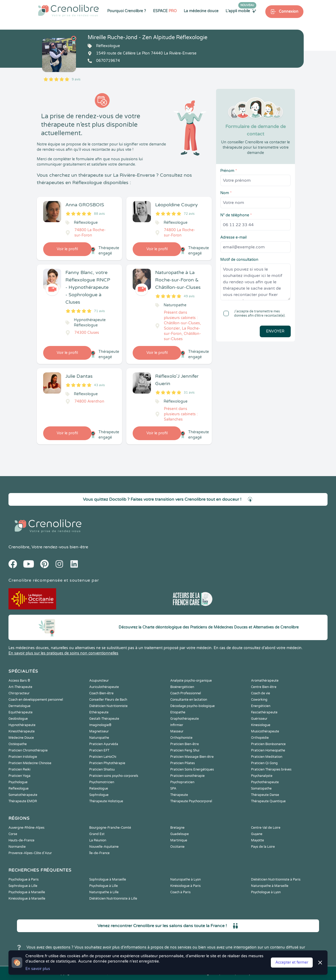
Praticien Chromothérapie (28, 750)
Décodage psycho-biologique (192, 706)
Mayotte (257, 840)
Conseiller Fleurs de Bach (108, 700)
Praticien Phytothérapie (107, 763)
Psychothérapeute (265, 782)
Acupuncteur (99, 681)
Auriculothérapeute (104, 687)
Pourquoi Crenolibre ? (127, 11)
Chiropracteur (19, 693)
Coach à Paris (180, 892)
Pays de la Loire (263, 847)
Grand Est (97, 834)
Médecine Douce (21, 738)
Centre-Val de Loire (266, 828)
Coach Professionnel (186, 693)
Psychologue (18, 782)
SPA (173, 788)
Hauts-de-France (21, 840)
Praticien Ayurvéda (104, 744)
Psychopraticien (182, 782)
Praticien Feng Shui (185, 750)
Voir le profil (67, 249)
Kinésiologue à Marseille (27, 899)
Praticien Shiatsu (102, 769)
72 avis (189, 214)
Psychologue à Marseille (27, 892)
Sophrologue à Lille (23, 886)
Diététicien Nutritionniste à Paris (276, 879)
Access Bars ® (19, 681)
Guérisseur (259, 719)
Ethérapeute (99, 712)
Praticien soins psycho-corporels (114, 776)
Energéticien (261, 706)
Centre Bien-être (264, 687)
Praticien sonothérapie (187, 776)
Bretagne (177, 828)
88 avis (99, 214)
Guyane (257, 834)
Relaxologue (99, 788)
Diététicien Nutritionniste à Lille (113, 899)
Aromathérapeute (265, 681)
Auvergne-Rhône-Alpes (26, 828)
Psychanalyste (262, 776)
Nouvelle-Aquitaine (104, 847)
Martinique (179, 840)
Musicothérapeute (265, 731)
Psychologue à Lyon (266, 892)
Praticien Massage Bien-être (192, 757)
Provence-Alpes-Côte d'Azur (30, 853)
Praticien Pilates (183, 763)
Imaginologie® (100, 725)
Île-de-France (99, 853)
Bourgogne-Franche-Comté (110, 828)
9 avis (76, 79)
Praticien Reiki (19, 769)
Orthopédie (260, 738)
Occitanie (177, 847)
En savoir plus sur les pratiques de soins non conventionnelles (63, 653)
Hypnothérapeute (22, 725)
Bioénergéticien (182, 687)
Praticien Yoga (19, 776)
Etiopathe (178, 712)
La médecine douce (201, 11)
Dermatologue (19, 706)
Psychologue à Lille (104, 886)
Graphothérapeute (185, 719)
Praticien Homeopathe (268, 750)
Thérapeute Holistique (106, 801)
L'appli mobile (241, 11)
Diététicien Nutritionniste (108, 706)
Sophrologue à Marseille (108, 879)
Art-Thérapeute (20, 687)
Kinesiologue (261, 725)
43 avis (99, 385)
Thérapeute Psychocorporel (191, 801)
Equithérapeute (21, 712)
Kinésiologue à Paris (185, 886)
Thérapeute (179, 795)
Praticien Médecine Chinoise (30, 763)
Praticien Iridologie (23, 757)
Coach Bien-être (101, 693)
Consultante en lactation (189, 700)
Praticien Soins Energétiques (192, 769)
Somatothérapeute (23, 795)
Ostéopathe (18, 744)
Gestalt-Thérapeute (104, 719)
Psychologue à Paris (24, 879)
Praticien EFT (99, 750)
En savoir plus (38, 969)
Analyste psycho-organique (191, 681)
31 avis (189, 393)
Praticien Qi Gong (264, 763)
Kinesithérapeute (22, 731)
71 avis (99, 311)
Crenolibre (19, 547)
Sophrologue (99, 795)
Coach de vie (261, 693)
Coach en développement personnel (36, 700)
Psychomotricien (102, 782)
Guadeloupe (180, 834)
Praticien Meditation (267, 757)
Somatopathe (261, 788)
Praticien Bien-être (185, 744)
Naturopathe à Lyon (185, 879)
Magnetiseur (99, 731)
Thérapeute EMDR (23, 801)
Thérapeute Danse (265, 795)
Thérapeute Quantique (268, 801)
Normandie (17, 847)
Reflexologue (19, 788)
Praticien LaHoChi (103, 757)
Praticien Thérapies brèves (271, 769)
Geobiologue (18, 719)
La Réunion (98, 840)
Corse (13, 834)
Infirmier (177, 725)
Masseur (177, 731)
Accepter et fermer (292, 962)
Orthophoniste (181, 738)
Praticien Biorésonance (268, 744)
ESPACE (165, 11)
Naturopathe (99, 738)
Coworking (259, 700)
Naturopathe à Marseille (270, 886)
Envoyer (275, 331)
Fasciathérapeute (264, 712)
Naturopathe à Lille (104, 892)
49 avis (189, 296)
